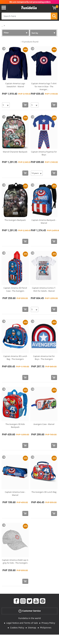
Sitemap (32, 628)
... (2, 26)
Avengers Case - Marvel (44, 424)
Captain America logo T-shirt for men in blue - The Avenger (44, 86)
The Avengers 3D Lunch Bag (44, 492)
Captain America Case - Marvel (15, 493)
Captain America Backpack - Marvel (44, 222)
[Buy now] (25, 105)
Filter (6, 33)
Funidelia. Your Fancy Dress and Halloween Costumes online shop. (29, 8)
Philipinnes (46, 628)
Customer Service (30, 611)
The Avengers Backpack (15, 220)
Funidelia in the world (30, 618)
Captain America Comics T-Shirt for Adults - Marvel (44, 289)
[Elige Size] (6, 105)
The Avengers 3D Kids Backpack (15, 426)
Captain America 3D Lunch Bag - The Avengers (15, 358)
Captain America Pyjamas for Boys (44, 153)
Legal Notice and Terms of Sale (22, 623)
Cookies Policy (17, 628)
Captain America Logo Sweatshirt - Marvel (15, 85)
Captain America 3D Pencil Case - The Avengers (15, 289)
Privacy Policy (48, 623)
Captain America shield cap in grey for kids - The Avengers (15, 561)
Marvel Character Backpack (15, 152)
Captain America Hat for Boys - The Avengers (44, 358)
